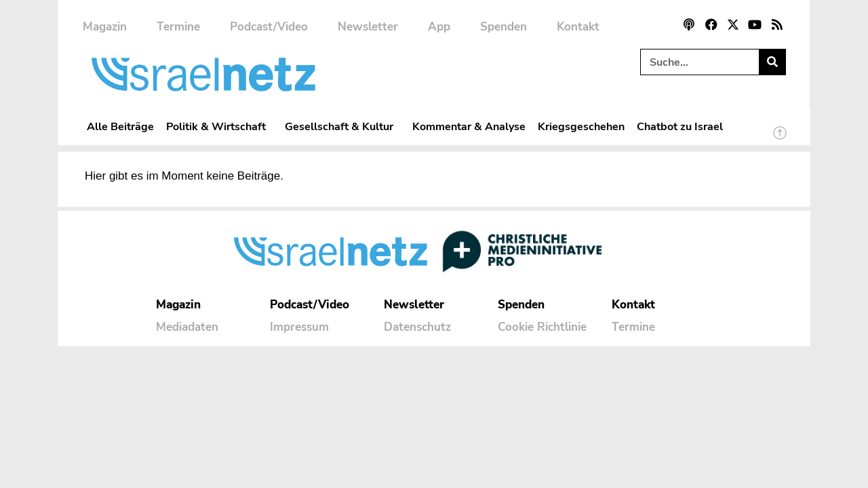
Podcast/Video (269, 27)
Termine (178, 27)
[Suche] (772, 62)
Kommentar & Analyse (469, 126)
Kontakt (578, 27)
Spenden (504, 27)
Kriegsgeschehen (581, 126)
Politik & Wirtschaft (219, 126)
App (439, 27)
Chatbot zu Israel (680, 126)
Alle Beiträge (120, 126)
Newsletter (368, 27)
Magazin (105, 27)
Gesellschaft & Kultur (342, 126)
